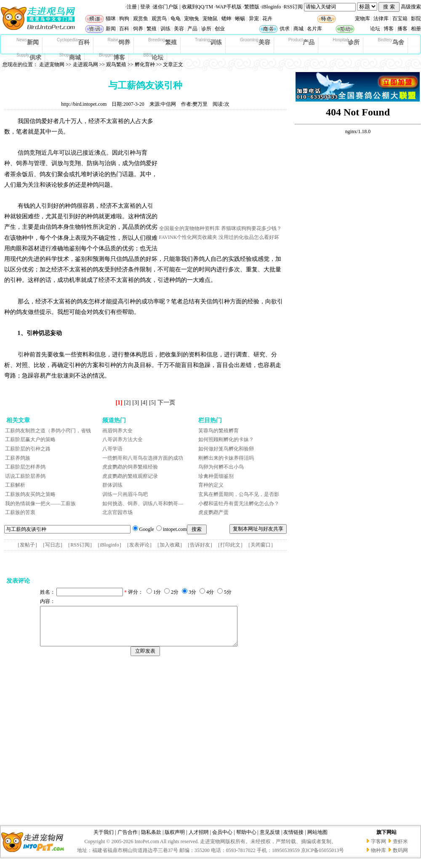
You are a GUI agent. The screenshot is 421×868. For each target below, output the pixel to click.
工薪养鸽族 (18, 458)
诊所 (206, 29)
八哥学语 (112, 449)
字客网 (378, 849)
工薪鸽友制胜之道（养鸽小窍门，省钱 (48, 431)
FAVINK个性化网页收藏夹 (188, 237)
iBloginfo (272, 7)
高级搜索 (411, 7)
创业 (220, 29)
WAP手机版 (228, 7)
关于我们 (104, 840)
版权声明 (175, 840)
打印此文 (230, 545)
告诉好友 (200, 545)
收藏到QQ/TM (198, 7)
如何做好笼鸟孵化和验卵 (226, 449)
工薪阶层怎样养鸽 (25, 467)
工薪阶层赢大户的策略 (30, 439)
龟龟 (176, 19)
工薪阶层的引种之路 (28, 449)
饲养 (138, 29)
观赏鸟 (159, 19)
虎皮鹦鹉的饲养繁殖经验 (130, 467)
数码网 (400, 858)
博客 (389, 29)
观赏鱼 (141, 19)
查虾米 (400, 849)
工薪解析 (15, 485)
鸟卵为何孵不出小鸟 (221, 467)
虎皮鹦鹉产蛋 (213, 512)
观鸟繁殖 (116, 64)
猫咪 (111, 19)
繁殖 (152, 29)
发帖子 (27, 545)
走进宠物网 (52, 64)
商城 (298, 29)
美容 (179, 29)
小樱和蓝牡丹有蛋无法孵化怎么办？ (239, 504)
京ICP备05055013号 (323, 858)
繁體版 (252, 7)
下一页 (166, 403)
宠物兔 (192, 19)
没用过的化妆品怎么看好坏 (249, 237)
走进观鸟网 (85, 64)
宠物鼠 (210, 19)
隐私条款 (151, 840)
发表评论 (139, 545)
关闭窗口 (261, 545)
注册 (132, 7)
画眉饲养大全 (117, 431)
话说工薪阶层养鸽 (25, 476)
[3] (136, 403)
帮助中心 (246, 840)
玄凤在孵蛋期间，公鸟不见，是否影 (239, 494)
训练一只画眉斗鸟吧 (125, 494)
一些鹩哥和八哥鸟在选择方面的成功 (143, 458)
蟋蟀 (226, 19)
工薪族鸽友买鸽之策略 (30, 494)
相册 (416, 29)
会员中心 (222, 840)
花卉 (267, 19)
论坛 (375, 29)
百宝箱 (400, 19)
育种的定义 (211, 485)
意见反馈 (270, 840)
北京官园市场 (117, 512)
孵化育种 (145, 64)
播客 (402, 29)
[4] (144, 403)
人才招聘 (199, 840)
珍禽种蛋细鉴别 (216, 476)
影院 (416, 19)
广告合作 (128, 840)
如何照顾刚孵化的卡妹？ (226, 439)
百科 (124, 29)
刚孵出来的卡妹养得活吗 (226, 458)
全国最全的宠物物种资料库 (189, 228)
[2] (127, 403)
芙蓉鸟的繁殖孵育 (218, 431)
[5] (152, 403)
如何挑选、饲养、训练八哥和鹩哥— (143, 504)
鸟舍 (391, 42)
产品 (192, 29)
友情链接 (293, 840)
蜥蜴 (240, 19)
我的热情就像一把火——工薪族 (40, 504)
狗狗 (124, 19)
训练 (165, 29)
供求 (285, 29)
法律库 (381, 19)
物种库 (378, 858)
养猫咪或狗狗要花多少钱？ (251, 228)
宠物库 (362, 19)
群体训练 (112, 485)
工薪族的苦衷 (20, 512)
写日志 (53, 545)
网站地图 (317, 840)
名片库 (314, 29)
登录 (145, 7)
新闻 (111, 29)
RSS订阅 (293, 7)
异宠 (254, 19)
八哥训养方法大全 (123, 439)
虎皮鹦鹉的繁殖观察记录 (130, 476)
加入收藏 (170, 545)
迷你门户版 (165, 7)
